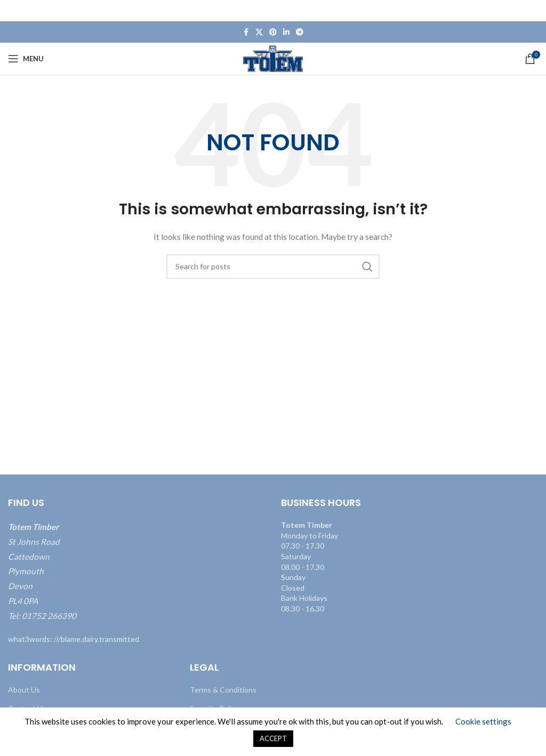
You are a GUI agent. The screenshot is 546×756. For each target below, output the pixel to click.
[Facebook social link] (246, 32)
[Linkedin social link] (286, 32)
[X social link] (259, 32)
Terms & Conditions (223, 690)
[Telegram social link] (300, 32)
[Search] (273, 267)
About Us (24, 690)
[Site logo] (273, 58)
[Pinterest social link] (273, 32)
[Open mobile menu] (26, 59)
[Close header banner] (533, 11)
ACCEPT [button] (273, 738)
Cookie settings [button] (483, 721)
